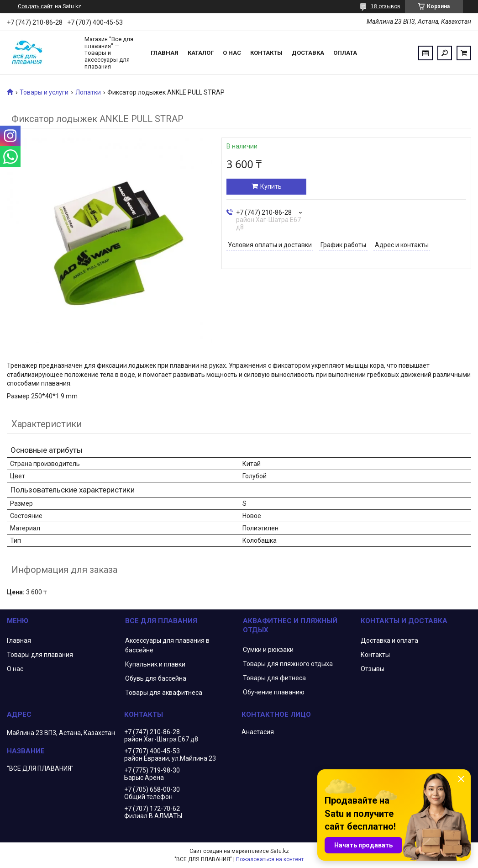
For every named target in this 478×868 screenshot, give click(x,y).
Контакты (266, 53)
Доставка (308, 53)
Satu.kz (280, 851)
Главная (165, 53)
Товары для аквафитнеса (164, 693)
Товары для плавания (40, 655)
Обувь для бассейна (156, 678)
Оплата (345, 53)
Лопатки (88, 92)
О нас (232, 53)
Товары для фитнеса (274, 678)
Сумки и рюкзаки (268, 650)
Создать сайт (35, 6)
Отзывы (373, 669)
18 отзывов (386, 6)
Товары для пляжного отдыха (288, 664)
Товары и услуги (44, 92)
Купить (271, 186)
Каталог (201, 53)
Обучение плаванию (274, 692)
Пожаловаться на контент (270, 859)
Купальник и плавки (155, 664)
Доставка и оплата (389, 640)
